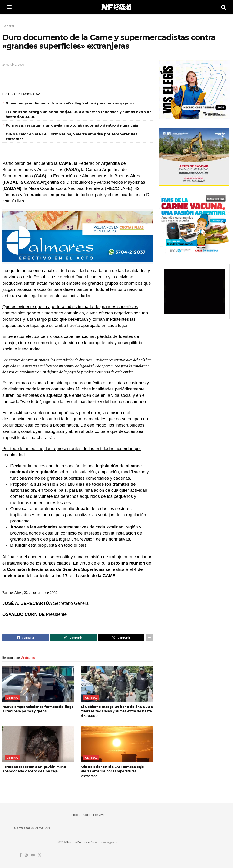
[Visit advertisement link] (78, 236)
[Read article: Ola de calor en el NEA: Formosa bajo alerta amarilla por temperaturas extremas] (117, 744)
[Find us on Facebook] (21, 855)
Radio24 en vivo (94, 815)
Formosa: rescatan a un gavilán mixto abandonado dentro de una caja (72, 125)
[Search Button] (223, 7)
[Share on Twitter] (121, 638)
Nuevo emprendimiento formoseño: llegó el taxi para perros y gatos (70, 103)
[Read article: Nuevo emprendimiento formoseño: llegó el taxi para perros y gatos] (38, 684)
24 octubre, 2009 (13, 65)
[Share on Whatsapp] (73, 638)
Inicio (74, 815)
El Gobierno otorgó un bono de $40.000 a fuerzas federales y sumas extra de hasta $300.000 (117, 711)
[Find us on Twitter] (40, 855)
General (8, 26)
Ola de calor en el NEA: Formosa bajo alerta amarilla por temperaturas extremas (113, 771)
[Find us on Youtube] (33, 855)
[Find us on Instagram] (26, 855)
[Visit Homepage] (116, 7)
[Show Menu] (9, 7)
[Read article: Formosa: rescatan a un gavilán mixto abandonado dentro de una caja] (38, 744)
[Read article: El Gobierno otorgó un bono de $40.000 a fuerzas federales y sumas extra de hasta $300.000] (117, 684)
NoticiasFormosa (78, 842)
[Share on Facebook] (26, 638)
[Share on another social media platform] (149, 638)
